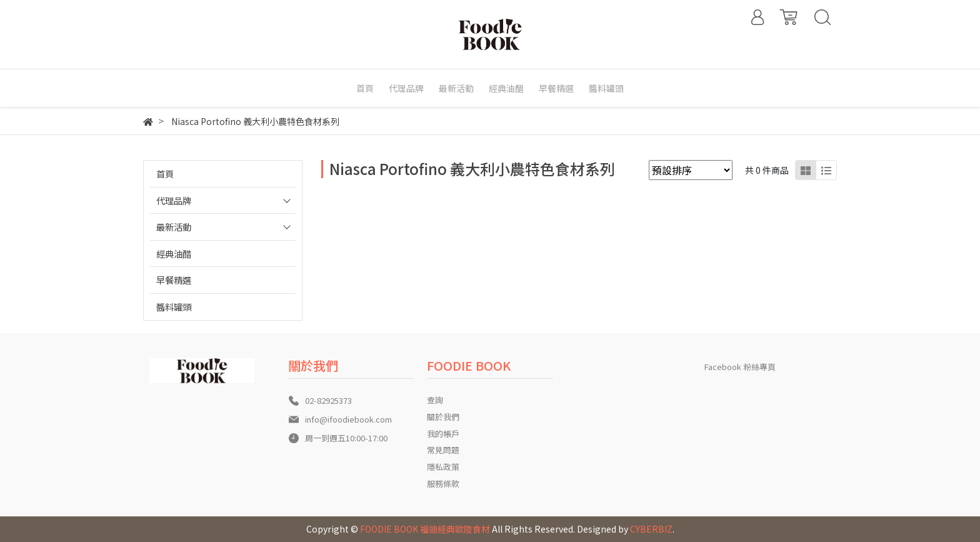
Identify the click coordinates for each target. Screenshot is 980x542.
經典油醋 (174, 253)
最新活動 (174, 227)
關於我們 (443, 417)
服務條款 (443, 484)
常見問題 (443, 450)
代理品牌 (174, 200)
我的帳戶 (443, 434)
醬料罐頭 (174, 307)
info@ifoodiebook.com (348, 419)
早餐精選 (174, 280)
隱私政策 (443, 467)
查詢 (435, 400)
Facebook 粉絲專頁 (740, 367)
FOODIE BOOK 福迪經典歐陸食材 (425, 529)
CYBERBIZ (651, 529)
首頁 (165, 173)
